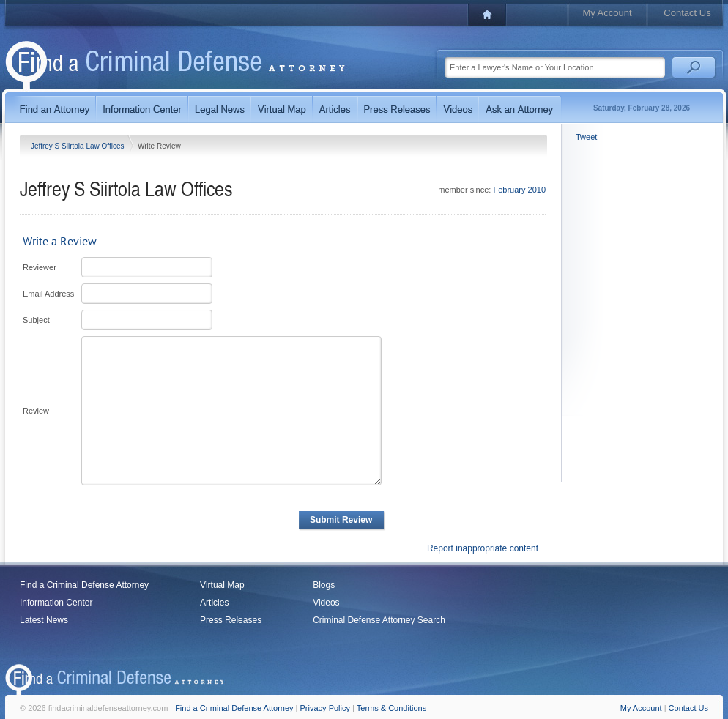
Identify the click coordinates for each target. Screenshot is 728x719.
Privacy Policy (325, 708)
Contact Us (687, 13)
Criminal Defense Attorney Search (379, 620)
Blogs (324, 585)
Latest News (44, 620)
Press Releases (231, 620)
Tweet (586, 137)
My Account (607, 13)
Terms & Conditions (391, 708)
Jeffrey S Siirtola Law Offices (78, 146)
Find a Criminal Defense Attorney (84, 585)
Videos (326, 603)
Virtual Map (222, 585)
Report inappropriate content (483, 548)
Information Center (56, 603)
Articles (214, 603)
